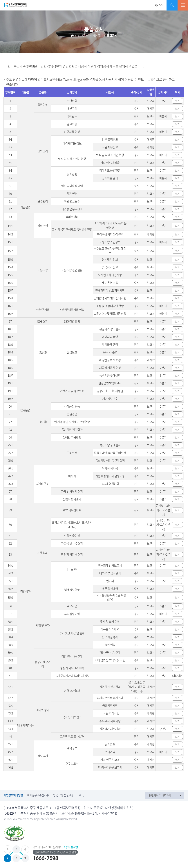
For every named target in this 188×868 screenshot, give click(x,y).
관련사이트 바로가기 (160, 795)
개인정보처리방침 (13, 795)
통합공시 (112, 36)
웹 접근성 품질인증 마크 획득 (68, 795)
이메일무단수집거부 (38, 795)
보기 (177, 101)
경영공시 (97, 36)
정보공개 (83, 36)
